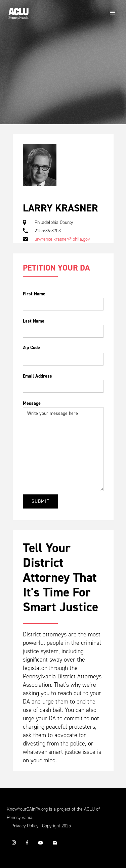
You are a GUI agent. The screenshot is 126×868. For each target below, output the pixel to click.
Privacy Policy (25, 826)
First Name (34, 294)
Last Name (34, 321)
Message (32, 403)
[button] (113, 13)
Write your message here (63, 449)
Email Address (37, 376)
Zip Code (31, 348)
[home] (17, 11)
